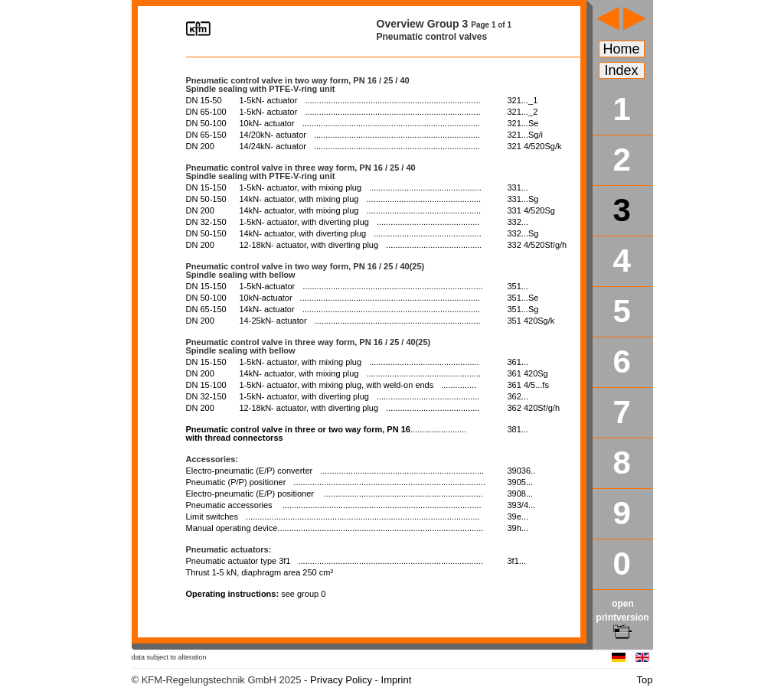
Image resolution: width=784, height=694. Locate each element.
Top (645, 680)
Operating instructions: (256, 594)
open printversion (622, 617)
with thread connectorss (327, 433)
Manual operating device (335, 528)
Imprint (397, 680)
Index (622, 70)
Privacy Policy (341, 680)
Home (622, 49)
